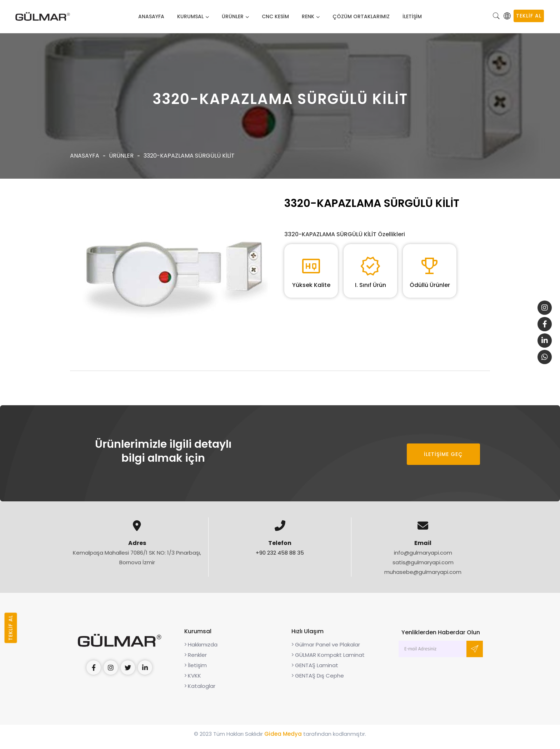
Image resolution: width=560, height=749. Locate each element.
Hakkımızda (201, 651)
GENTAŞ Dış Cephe (318, 682)
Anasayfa (151, 16)
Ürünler (233, 16)
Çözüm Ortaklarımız (361, 16)
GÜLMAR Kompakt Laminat (328, 661)
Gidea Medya (283, 740)
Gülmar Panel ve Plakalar (326, 651)
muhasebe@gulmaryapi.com (423, 578)
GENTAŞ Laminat (315, 671)
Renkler (196, 661)
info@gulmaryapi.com (423, 559)
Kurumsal (190, 16)
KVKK (193, 682)
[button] (496, 17)
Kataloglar (200, 692)
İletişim (196, 671)
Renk (308, 16)
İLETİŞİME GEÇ (443, 460)
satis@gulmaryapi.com (423, 568)
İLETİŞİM (412, 16)
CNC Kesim (275, 16)
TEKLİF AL (529, 16)
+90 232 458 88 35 (280, 559)
